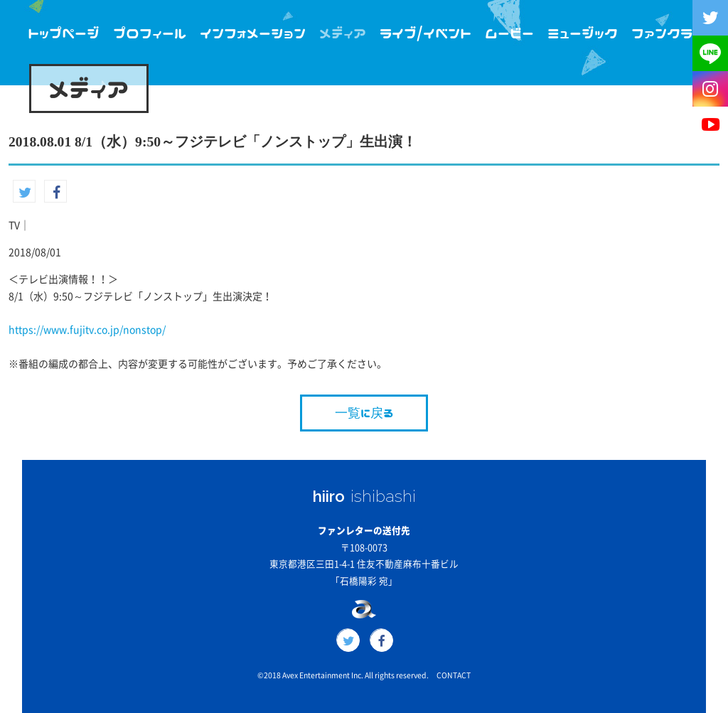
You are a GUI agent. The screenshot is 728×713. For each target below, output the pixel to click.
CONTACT (454, 675)
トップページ (64, 33)
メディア (343, 33)
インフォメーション (253, 33)
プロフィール (150, 33)
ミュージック (583, 33)
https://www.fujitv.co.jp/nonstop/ (87, 330)
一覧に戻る (364, 413)
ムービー (509, 33)
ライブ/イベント (425, 33)
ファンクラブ (668, 33)
